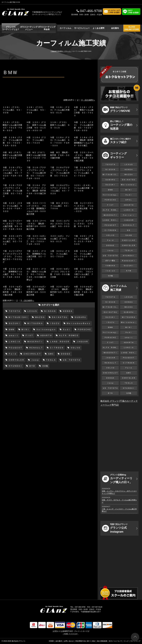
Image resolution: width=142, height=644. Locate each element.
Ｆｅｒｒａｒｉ (129, 215)
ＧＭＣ (50, 354)
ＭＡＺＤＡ (40, 317)
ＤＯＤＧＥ (65, 354)
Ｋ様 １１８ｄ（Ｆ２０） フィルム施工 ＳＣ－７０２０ (36, 140)
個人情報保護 (102, 641)
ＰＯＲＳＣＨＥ (84, 329)
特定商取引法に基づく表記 (85, 641)
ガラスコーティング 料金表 (47, 28)
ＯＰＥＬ (129, 200)
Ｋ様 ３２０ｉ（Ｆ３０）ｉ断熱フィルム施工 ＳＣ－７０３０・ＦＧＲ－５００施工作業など (36, 274)
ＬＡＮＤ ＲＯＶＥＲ (59, 342)
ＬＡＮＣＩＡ (14, 342)
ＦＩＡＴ (29, 335)
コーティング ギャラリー (114, 155)
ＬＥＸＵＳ (32, 311)
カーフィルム (65, 28)
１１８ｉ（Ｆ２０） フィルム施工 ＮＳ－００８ (12, 110)
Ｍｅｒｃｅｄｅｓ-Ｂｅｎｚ (78, 323)
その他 (45, 366)
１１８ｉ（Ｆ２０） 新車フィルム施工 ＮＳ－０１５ (60, 125)
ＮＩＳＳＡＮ (50, 311)
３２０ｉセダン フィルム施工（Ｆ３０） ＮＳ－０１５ (60, 239)
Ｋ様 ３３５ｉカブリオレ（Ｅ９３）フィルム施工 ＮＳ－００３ (60, 224)
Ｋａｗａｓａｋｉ (129, 261)
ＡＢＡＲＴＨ (46, 335)
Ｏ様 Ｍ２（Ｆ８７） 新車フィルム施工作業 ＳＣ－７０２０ (13, 155)
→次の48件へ (89, 100)
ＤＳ (129, 230)
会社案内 (115, 28)
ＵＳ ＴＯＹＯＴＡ (71, 360)
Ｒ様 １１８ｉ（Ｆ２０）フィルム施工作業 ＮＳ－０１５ (61, 110)
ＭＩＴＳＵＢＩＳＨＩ (18, 317)
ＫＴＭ (129, 271)
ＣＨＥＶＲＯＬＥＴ (32, 354)
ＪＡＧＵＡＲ (82, 342)
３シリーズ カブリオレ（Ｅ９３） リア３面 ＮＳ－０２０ (84, 224)
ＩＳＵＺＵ (54, 323)
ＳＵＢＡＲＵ (80, 317)
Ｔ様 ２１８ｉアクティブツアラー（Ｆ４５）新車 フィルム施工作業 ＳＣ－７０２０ (12, 191)
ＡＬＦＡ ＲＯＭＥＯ (68, 335)
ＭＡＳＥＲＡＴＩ (35, 342)
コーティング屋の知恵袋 (117, 125)
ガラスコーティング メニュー (29, 28)
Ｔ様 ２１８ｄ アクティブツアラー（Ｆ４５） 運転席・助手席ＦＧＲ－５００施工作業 (36, 191)
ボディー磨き (110, 261)
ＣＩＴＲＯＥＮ (56, 348)
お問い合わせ (69, 641)
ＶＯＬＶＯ (75, 348)
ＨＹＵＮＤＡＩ (15, 366)
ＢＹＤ (32, 366)
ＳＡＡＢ (129, 235)
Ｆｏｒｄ (12, 354)
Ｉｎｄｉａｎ (110, 271)
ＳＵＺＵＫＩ (14, 323)
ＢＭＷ (11, 329)
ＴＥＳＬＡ (50, 360)
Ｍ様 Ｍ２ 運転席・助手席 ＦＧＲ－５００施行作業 (60, 155)
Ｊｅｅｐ (35, 360)
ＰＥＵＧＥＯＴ (15, 348)
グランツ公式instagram (115, 528)
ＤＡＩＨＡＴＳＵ (59, 317)
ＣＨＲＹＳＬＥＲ (16, 360)
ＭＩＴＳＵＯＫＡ (35, 323)
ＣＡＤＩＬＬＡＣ (129, 240)
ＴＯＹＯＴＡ (14, 311)
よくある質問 (98, 28)
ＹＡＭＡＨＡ (110, 266)
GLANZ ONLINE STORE (132, 28)
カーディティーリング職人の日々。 (117, 479)
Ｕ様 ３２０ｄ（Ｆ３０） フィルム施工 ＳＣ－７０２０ (60, 254)
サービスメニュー (82, 28)
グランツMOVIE (116, 110)
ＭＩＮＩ (25, 329)
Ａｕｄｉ (66, 329)
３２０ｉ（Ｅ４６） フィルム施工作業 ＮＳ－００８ (84, 188)
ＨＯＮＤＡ (67, 311)
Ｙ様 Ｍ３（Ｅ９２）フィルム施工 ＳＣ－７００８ (60, 206)
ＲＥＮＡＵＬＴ (36, 348)
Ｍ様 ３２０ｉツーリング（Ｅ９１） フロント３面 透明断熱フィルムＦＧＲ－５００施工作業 (36, 208)
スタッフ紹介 (116, 141)
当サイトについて (115, 641)
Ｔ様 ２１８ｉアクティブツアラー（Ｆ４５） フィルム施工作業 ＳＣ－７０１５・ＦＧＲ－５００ (36, 173)
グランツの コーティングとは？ (11, 28)
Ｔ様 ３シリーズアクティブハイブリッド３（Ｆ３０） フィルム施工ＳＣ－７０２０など (12, 256)
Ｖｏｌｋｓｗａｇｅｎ (46, 329)
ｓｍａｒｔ (13, 335)
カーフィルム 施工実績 (114, 288)
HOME (51, 641)
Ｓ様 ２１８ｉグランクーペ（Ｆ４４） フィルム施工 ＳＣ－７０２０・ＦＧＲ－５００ (12, 173)
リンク (126, 641)
